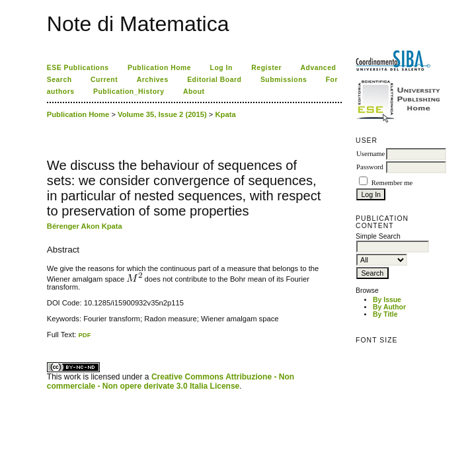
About (194, 92)
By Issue (387, 300)
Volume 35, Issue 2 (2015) (162, 114)
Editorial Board (214, 80)
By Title (385, 314)
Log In (221, 68)
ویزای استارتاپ (50, 339)
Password (370, 167)
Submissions (284, 80)
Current (104, 80)
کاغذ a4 (48, 339)
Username (370, 154)
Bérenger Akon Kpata (85, 226)
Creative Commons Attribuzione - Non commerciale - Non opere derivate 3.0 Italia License (171, 381)
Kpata (226, 114)
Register (266, 68)
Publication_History (129, 92)
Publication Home (159, 68)
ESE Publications (78, 68)
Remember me (392, 183)
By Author (389, 307)
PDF (84, 335)
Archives (153, 80)
